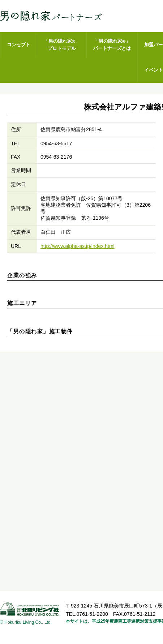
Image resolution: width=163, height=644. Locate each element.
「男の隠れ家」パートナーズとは (112, 45)
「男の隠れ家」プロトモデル (62, 45)
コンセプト (19, 45)
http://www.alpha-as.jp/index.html (78, 246)
